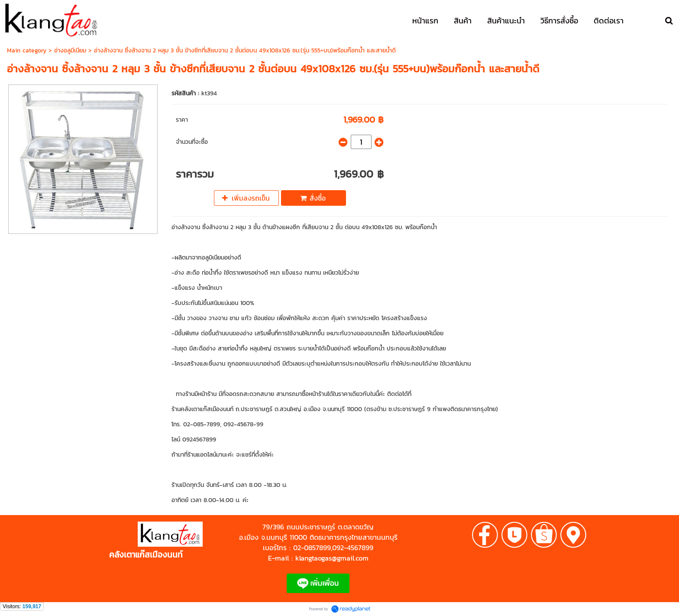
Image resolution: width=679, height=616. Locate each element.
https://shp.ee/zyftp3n (114, 545)
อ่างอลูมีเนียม (70, 50)
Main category (27, 50)
